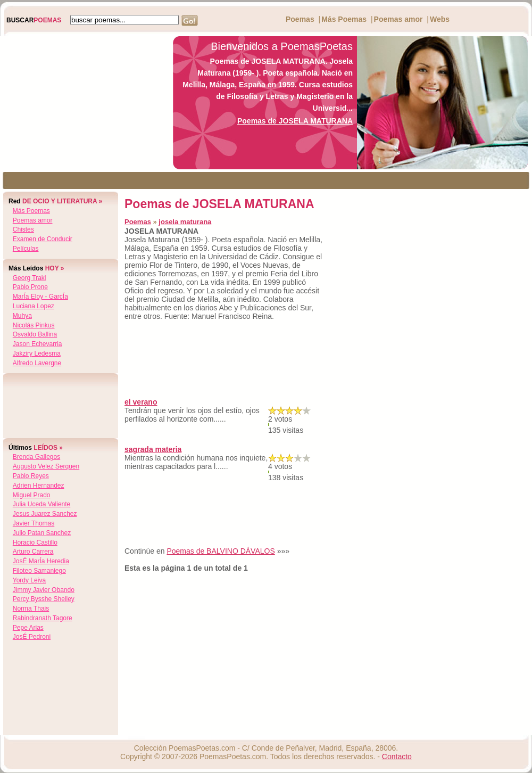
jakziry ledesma (37, 353)
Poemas (300, 19)
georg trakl (30, 278)
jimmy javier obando (44, 590)
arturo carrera (33, 552)
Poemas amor (398, 19)
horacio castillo (35, 542)
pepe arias (28, 628)
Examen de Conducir (43, 239)
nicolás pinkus (34, 325)
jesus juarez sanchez (45, 514)
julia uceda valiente (42, 504)
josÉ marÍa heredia (41, 561)
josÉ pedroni (32, 637)
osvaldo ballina (35, 334)
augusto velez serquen (46, 466)
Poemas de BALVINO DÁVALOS (221, 551)
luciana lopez (34, 306)
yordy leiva (29, 580)
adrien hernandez (39, 486)
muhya (22, 316)
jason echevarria (38, 344)
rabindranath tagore (43, 618)
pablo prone (30, 287)
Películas (26, 249)
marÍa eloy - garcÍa (40, 297)
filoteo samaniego (39, 571)
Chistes (23, 229)
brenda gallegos (36, 457)
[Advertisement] (84, 103)
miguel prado (32, 495)
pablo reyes (31, 476)
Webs (440, 19)
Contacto (397, 756)
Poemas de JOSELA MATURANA (295, 121)
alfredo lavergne (37, 363)
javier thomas (34, 523)
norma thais (31, 608)
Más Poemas (344, 19)
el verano (141, 402)
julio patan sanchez (42, 533)
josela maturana (185, 222)
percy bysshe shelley (44, 599)
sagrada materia (153, 449)
